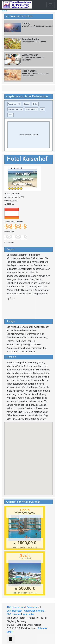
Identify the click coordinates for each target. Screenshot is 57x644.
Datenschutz (33, 607)
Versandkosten (14, 611)
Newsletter (28, 614)
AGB (9, 607)
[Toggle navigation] (51, 5)
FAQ (9, 614)
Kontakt (17, 614)
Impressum (19, 607)
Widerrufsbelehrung (34, 611)
